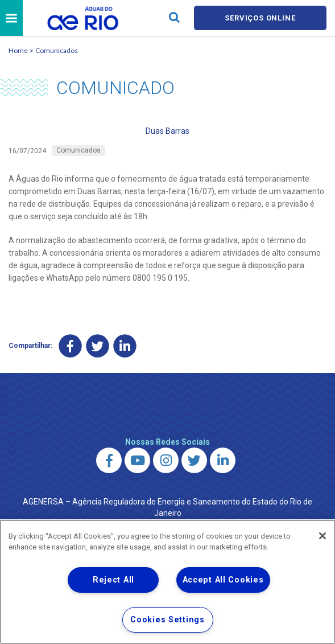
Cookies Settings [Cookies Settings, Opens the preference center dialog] (167, 620)
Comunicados (57, 50)
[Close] (322, 536)
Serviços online (260, 18)
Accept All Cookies (223, 580)
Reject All (113, 580)
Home (18, 50)
